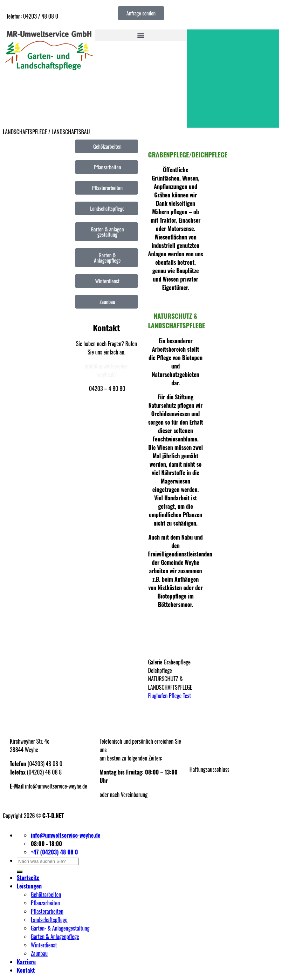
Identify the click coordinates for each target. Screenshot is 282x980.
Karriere (26, 962)
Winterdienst (44, 945)
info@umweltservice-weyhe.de (107, 370)
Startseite (28, 878)
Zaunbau (39, 953)
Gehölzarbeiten (46, 894)
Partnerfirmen (204, 783)
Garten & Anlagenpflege (55, 937)
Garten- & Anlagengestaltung (60, 928)
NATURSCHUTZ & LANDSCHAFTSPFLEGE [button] (170, 683)
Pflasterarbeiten (47, 911)
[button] (141, 35)
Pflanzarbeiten (45, 903)
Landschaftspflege (49, 920)
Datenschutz (202, 755)
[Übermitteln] (20, 872)
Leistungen (29, 886)
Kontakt (26, 970)
